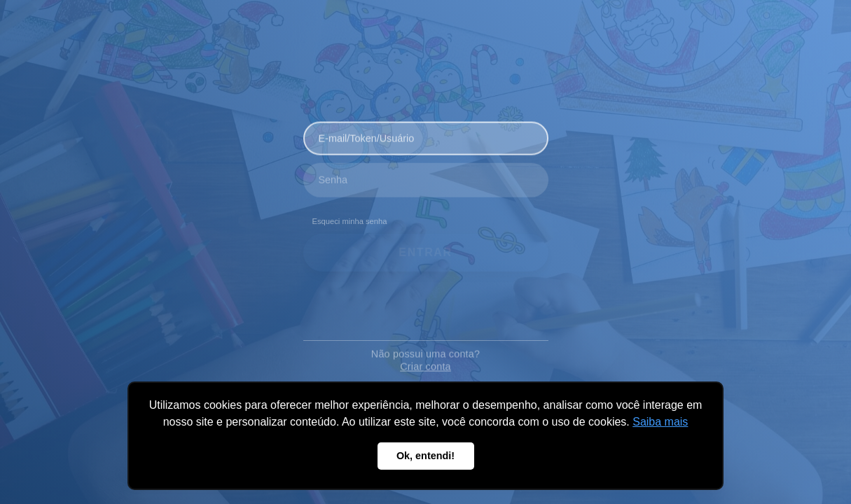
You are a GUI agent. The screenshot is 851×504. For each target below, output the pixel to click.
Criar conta (425, 358)
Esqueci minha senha (350, 218)
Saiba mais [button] (660, 422)
